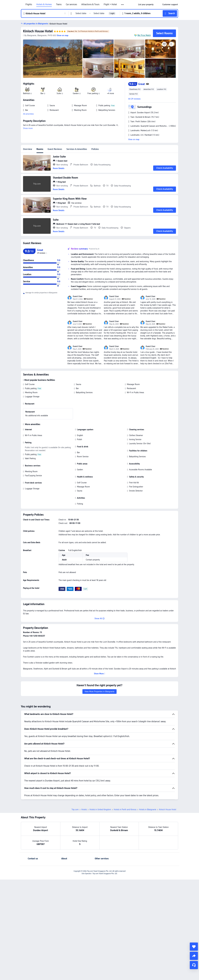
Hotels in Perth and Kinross (125, 790)
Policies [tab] (95, 149)
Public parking (31, 388)
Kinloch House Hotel (38, 31)
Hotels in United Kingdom (100, 790)
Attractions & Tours (90, 4)
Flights (29, 4)
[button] (123, 5)
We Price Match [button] (144, 35)
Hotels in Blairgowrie (148, 790)
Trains (59, 4)
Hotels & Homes (44, 4)
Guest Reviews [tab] (55, 149)
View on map (134, 139)
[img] (53, 59)
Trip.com (75, 790)
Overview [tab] (28, 149)
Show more (28, 128)
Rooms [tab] (40, 149)
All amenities (28, 114)
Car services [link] (71, 4)
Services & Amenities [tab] (77, 149)
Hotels (84, 790)
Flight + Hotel (110, 4)
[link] (146, 4)
